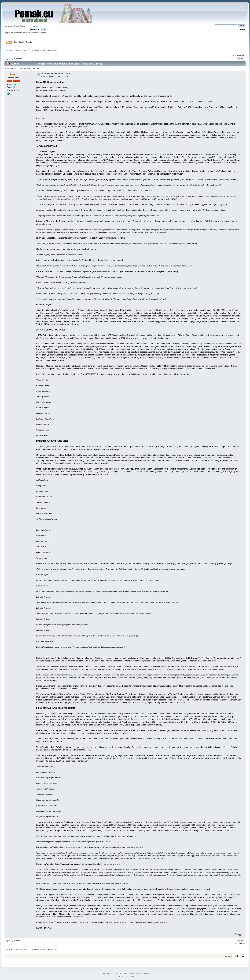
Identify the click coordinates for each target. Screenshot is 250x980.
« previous (236, 55)
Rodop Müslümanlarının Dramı (56, 74)
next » (243, 55)
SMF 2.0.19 (107, 974)
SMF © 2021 (117, 974)
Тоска (13, 74)
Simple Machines (129, 974)
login (28, 26)
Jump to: (228, 956)
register (35, 26)
